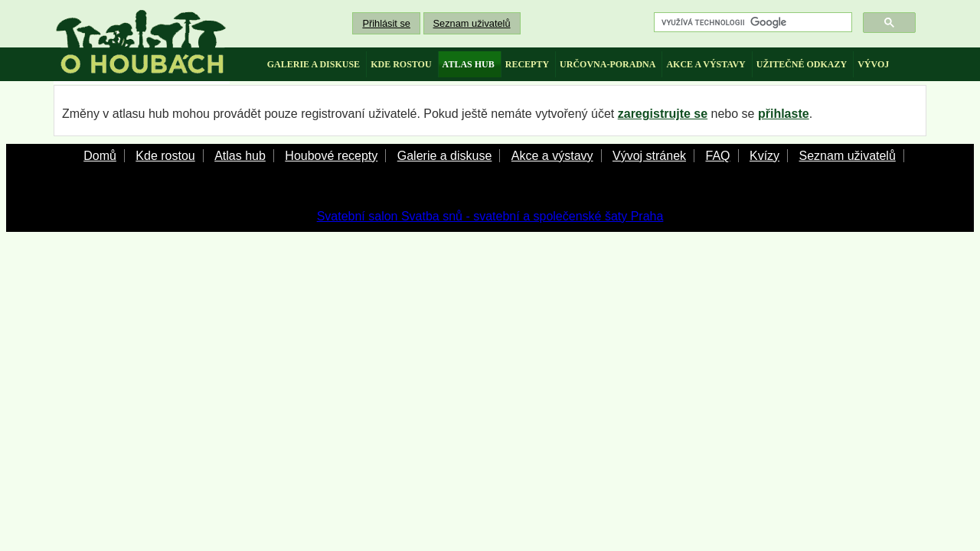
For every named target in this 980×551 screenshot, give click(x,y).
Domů (100, 156)
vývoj (873, 64)
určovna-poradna (608, 64)
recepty (527, 64)
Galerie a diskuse (445, 156)
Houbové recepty (331, 156)
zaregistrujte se (663, 114)
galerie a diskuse (314, 64)
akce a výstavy (706, 64)
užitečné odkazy (802, 64)
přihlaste (784, 114)
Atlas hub (240, 156)
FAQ (717, 156)
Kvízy (764, 156)
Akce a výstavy (552, 156)
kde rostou (401, 64)
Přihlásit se (386, 23)
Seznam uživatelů (472, 23)
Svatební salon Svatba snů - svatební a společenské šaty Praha (490, 216)
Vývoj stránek (649, 156)
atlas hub (469, 64)
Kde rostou (165, 156)
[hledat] (751, 23)
